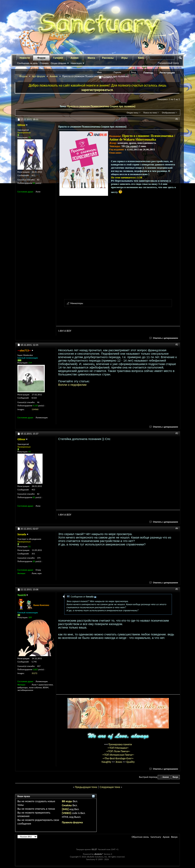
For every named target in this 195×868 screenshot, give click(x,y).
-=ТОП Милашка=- (118, 748)
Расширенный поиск (168, 63)
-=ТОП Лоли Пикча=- (118, 751)
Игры (124, 58)
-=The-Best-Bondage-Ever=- (118, 758)
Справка (44, 63)
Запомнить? (107, 77)
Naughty (107, 762)
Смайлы (67, 805)
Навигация (76, 63)
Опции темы (133, 113)
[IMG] (65, 809)
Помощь (148, 73)
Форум (41, 58)
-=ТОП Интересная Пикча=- (118, 755)
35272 (34, 673)
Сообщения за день (27, 63)
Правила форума (72, 822)
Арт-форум (39, 76)
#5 (177, 589)
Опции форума (58, 63)
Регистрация (167, 73)
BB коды (67, 801)
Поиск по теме (150, 113)
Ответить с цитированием (164, 338)
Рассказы (108, 58)
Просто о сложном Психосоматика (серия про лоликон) (101, 106)
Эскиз (119, 762)
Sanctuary (156, 837)
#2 (177, 345)
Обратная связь (140, 837)
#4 (177, 528)
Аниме (75, 58)
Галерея (58, 58)
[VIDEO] (66, 813)
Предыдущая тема (86, 787)
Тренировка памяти (120, 744)
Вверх (175, 777)
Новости (25, 58)
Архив (166, 837)
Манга (91, 58)
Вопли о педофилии (72, 385)
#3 (177, 433)
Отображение (168, 113)
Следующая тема (110, 787)
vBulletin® (99, 854)
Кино (141, 58)
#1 (177, 119)
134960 (35, 409)
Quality (130, 762)
